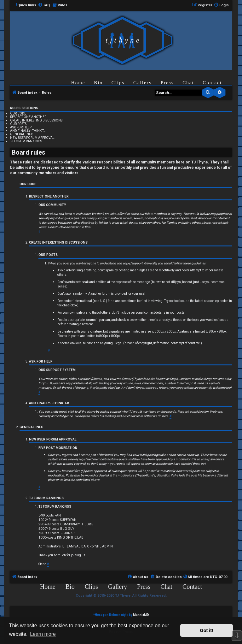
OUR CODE (18, 113)
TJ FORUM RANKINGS (26, 141)
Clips (118, 83)
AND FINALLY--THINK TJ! (28, 131)
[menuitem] (44, 5)
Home (78, 83)
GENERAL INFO (22, 134)
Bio (98, 83)
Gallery (143, 83)
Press (167, 83)
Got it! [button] (207, 630)
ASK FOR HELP (21, 127)
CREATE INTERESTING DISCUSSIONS (36, 120)
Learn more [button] (43, 634)
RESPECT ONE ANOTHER (28, 117)
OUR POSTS (18, 124)
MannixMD (141, 615)
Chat (188, 83)
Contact (212, 83)
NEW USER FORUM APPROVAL (32, 138)
